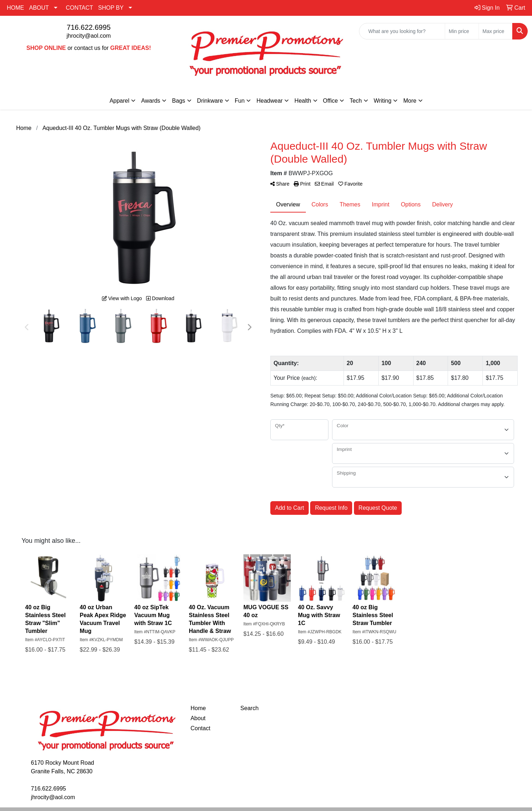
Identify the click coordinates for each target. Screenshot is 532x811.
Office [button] (331, 101)
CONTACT (79, 8)
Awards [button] (151, 101)
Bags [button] (178, 101)
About (198, 718)
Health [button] (303, 101)
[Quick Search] (402, 31)
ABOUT (39, 8)
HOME (15, 8)
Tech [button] (356, 101)
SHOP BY (111, 8)
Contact (200, 728)
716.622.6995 (89, 27)
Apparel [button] (119, 101)
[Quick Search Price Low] (462, 31)
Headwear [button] (269, 101)
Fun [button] (240, 101)
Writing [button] (383, 101)
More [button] (410, 101)
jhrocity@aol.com (89, 36)
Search (250, 708)
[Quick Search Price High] (496, 31)
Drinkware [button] (210, 101)
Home (198, 708)
